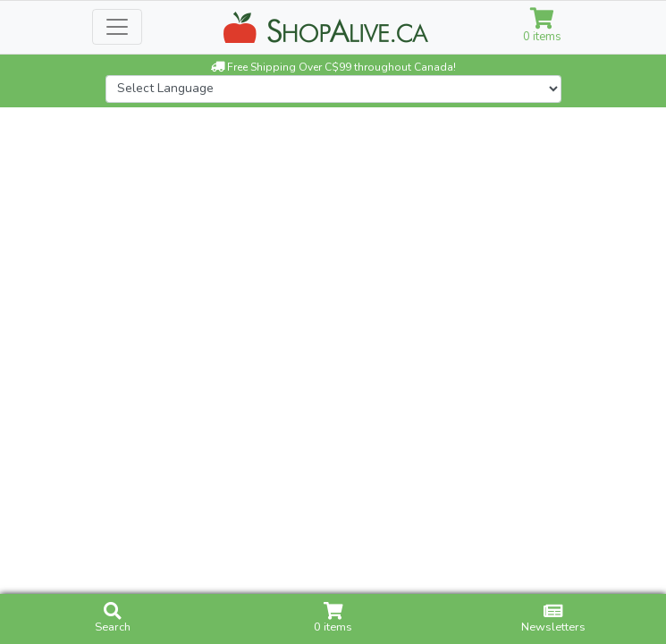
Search (113, 619)
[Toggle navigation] (117, 27)
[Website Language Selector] (333, 89)
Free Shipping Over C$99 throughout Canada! (333, 67)
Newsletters (553, 619)
